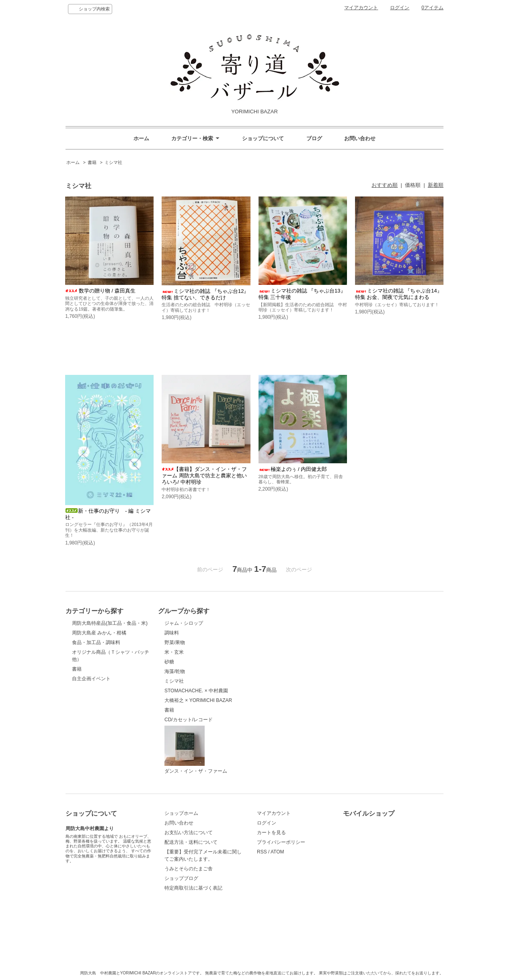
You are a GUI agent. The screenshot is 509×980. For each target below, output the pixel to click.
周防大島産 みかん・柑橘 (99, 633)
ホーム (141, 138)
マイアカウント (361, 8)
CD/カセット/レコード (189, 720)
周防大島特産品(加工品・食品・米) (110, 623)
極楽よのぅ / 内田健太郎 (293, 469)
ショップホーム (181, 813)
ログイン (400, 8)
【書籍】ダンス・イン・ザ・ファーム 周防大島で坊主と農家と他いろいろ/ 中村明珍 (204, 476)
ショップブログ (181, 878)
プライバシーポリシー (281, 842)
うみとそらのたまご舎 (189, 869)
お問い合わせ (360, 138)
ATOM (277, 852)
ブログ (314, 138)
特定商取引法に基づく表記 (193, 888)
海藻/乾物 (175, 671)
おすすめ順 (385, 185)
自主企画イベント (91, 679)
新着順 (436, 185)
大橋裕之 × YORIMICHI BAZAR (198, 700)
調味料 (172, 633)
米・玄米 (174, 652)
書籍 (92, 162)
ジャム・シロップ (184, 623)
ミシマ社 (113, 162)
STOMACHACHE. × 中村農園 (196, 691)
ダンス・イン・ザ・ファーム (196, 750)
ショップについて (263, 138)
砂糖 (169, 662)
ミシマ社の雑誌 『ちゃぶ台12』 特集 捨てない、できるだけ (205, 294)
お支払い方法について (189, 833)
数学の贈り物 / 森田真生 (100, 291)
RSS (262, 852)
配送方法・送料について (191, 842)
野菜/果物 (175, 642)
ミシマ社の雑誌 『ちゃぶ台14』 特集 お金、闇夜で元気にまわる (399, 294)
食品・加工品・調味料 (96, 642)
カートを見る (271, 833)
